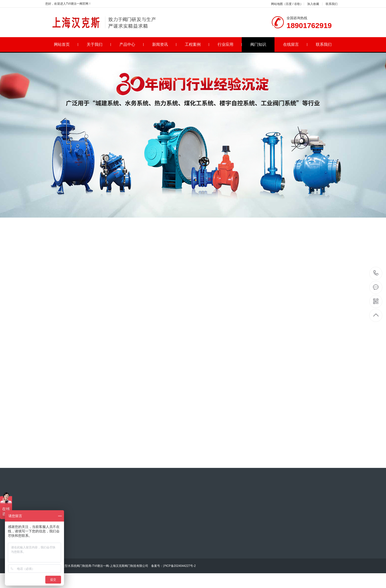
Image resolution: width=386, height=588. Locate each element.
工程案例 (197, 44)
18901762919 (376, 273)
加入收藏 (313, 4)
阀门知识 (258, 44)
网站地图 (277, 4)
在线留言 (295, 44)
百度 (289, 4)
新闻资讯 (164, 44)
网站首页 (66, 44)
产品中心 (132, 44)
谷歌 (297, 4)
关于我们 (99, 44)
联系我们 (332, 4)
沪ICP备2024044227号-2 (179, 566)
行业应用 (230, 44)
